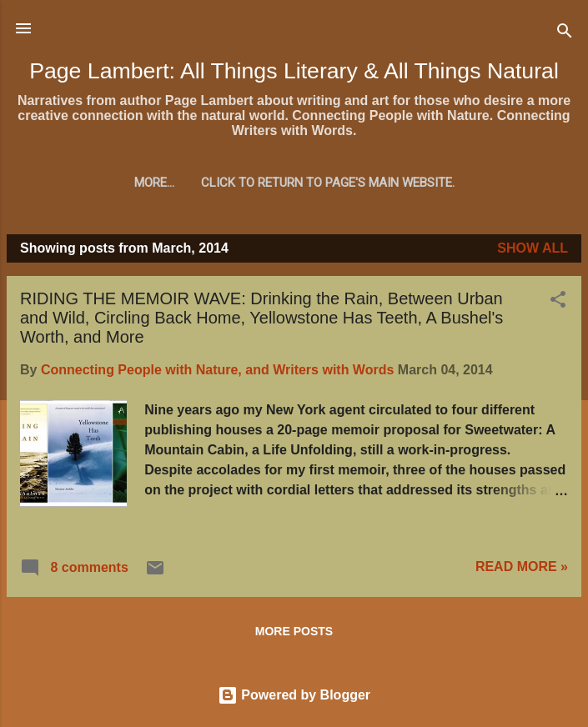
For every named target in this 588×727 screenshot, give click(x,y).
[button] (558, 302)
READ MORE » (522, 567)
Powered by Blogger (294, 695)
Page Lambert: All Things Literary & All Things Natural (294, 71)
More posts (294, 631)
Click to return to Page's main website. (294, 183)
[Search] (565, 34)
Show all (533, 248)
